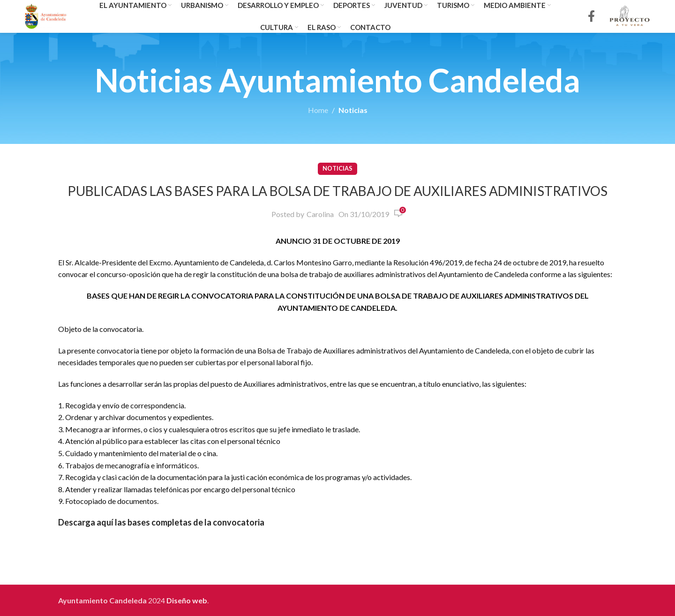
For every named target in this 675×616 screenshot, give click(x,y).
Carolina (320, 214)
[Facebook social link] (591, 17)
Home (318, 110)
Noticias (353, 110)
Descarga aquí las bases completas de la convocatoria (161, 522)
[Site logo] (46, 15)
